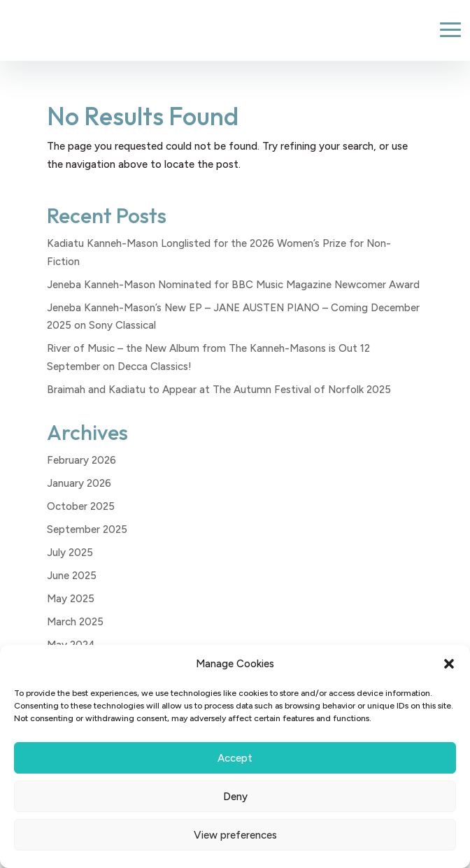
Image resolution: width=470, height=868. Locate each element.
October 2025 (81, 506)
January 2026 (79, 483)
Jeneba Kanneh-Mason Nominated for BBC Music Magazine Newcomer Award (233, 285)
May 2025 (71, 599)
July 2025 (70, 553)
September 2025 (87, 529)
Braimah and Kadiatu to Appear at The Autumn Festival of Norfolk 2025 (219, 390)
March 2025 (75, 622)
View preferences (235, 835)
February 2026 (81, 460)
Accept (235, 758)
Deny (235, 797)
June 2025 (72, 576)
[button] (449, 664)
